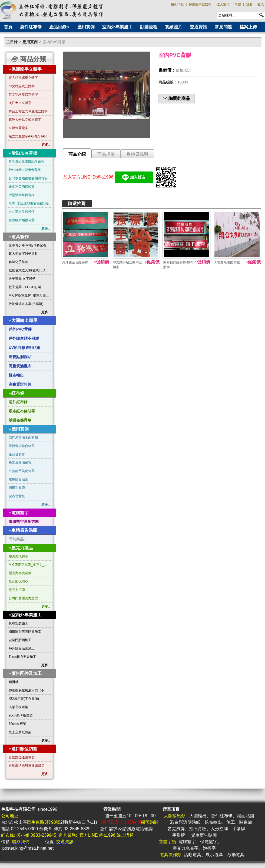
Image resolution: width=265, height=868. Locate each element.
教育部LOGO (18, 581)
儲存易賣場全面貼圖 (23, 438)
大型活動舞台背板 (22, 195)
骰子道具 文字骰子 (22, 279)
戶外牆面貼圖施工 (22, 648)
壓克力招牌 (17, 590)
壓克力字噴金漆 (20, 573)
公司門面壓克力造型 (23, 598)
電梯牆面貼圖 (18, 479)
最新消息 (177, 4)
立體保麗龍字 (18, 128)
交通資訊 (198, 27)
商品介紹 (77, 154)
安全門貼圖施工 (20, 640)
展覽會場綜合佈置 (22, 446)
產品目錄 (59, 27)
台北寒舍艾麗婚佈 (22, 212)
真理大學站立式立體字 (25, 120)
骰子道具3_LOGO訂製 (25, 287)
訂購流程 (149, 27)
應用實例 (86, 27)
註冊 (249, 4)
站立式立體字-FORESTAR (28, 136)
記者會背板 (17, 496)
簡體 (238, 4)
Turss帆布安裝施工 (22, 657)
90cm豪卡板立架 (21, 715)
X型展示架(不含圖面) (24, 699)
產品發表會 (17, 454)
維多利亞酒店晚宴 (22, 187)
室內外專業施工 (117, 27)
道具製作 (223, 4)
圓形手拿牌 (17, 488)
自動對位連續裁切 (22, 757)
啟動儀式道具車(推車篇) (26, 304)
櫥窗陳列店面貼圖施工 (25, 632)
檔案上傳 (248, 27)
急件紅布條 (31, 27)
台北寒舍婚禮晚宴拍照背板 (28, 178)
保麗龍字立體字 (200, 4)
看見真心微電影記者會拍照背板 (29, 162)
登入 (261, 4)
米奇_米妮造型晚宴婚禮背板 (29, 203)
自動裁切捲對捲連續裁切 (27, 766)
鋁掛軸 (14, 682)
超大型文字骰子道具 (23, 254)
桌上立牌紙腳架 (20, 732)
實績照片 (174, 27)
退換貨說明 (137, 154)
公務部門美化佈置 (22, 471)
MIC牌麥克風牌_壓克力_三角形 (29, 565)
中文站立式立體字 (22, 86)
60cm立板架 (17, 724)
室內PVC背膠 (54, 42)
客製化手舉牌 (18, 262)
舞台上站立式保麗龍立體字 (28, 111)
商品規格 (106, 154)
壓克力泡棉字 (18, 556)
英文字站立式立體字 (23, 95)
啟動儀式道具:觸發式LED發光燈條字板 (29, 270)
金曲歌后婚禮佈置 (22, 220)
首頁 (8, 27)
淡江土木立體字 (20, 103)
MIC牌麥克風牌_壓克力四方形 (29, 295)
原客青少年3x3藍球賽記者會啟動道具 (29, 245)
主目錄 (12, 42)
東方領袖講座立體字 (23, 78)
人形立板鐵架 (18, 707)
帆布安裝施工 (18, 623)
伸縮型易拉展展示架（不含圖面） (29, 690)
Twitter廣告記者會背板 (25, 170)
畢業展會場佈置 (20, 463)
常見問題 (223, 27)
